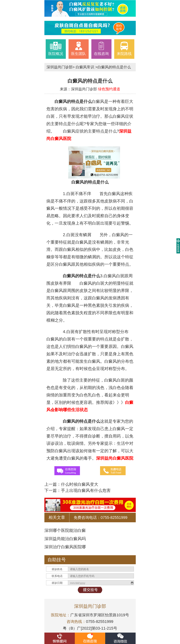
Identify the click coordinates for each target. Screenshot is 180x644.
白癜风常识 (85, 67)
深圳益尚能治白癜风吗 (65, 539)
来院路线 (124, 49)
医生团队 (79, 49)
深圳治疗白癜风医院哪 (65, 547)
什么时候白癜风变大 (80, 484)
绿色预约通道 (109, 89)
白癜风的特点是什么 (114, 67)
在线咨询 (101, 49)
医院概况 (56, 49)
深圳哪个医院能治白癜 (65, 530)
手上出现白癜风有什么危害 (86, 490)
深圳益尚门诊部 (60, 67)
